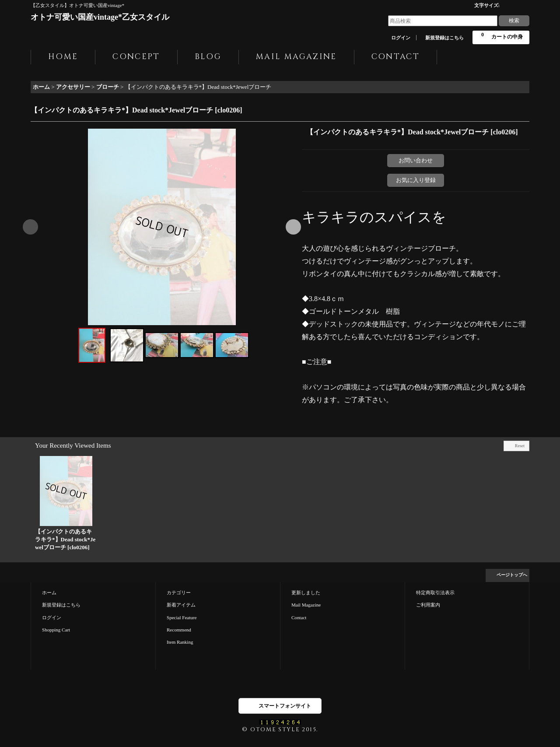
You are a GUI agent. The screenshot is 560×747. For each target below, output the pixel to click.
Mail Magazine (306, 605)
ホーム (49, 593)
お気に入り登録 (416, 180)
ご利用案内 (428, 605)
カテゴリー (179, 593)
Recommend (179, 630)
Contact (299, 617)
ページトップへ (512, 575)
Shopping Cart (56, 630)
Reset (520, 446)
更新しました (306, 593)
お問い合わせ (416, 160)
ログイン (401, 38)
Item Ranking (180, 642)
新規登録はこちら (444, 38)
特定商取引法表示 (435, 593)
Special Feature (182, 617)
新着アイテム (181, 605)
